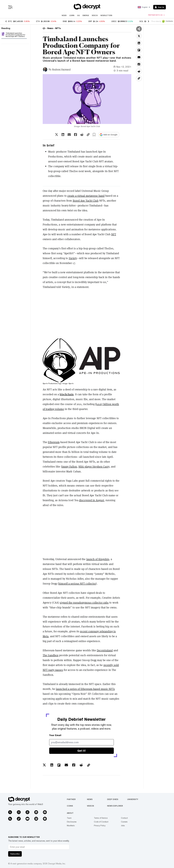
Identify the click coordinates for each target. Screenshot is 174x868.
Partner (71, 799)
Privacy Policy (100, 826)
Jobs (123, 826)
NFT (114, 234)
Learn (72, 15)
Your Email (55, 735)
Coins (70, 806)
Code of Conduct (101, 822)
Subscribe (15, 854)
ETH (38, 21)
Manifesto (71, 826)
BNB (65, 21)
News (64, 15)
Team (69, 818)
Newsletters (106, 15)
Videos (95, 15)
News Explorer (115, 806)
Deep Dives (113, 799)
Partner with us (156, 15)
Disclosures (72, 822)
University (133, 799)
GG (78, 15)
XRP (90, 21)
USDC (114, 21)
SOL (141, 21)
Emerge (86, 15)
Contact (124, 818)
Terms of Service (101, 818)
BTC (10, 21)
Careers (124, 822)
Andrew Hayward (61, 69)
